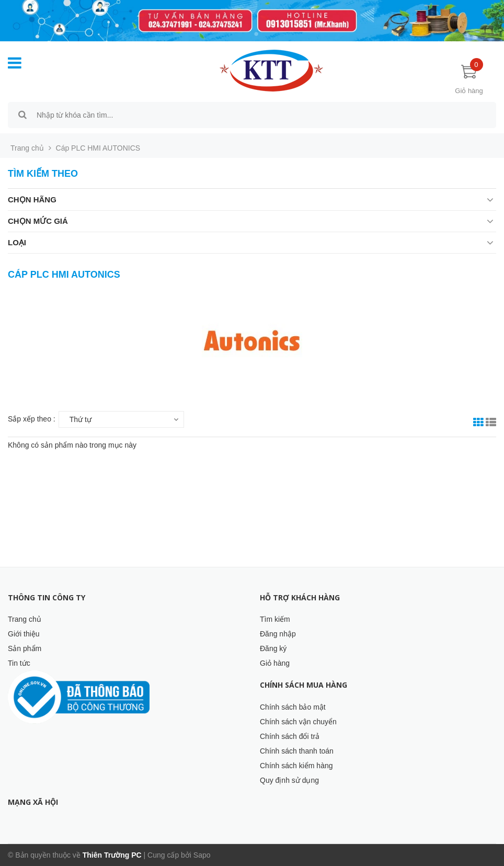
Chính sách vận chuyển (298, 722)
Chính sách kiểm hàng (296, 766)
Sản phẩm (25, 648)
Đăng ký (273, 648)
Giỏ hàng (275, 663)
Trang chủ (25, 619)
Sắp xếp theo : (32, 419)
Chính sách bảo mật (293, 707)
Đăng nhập (278, 634)
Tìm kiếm (275, 619)
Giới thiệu (24, 634)
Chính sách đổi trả (290, 736)
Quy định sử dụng (289, 780)
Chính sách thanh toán (297, 751)
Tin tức (19, 663)
